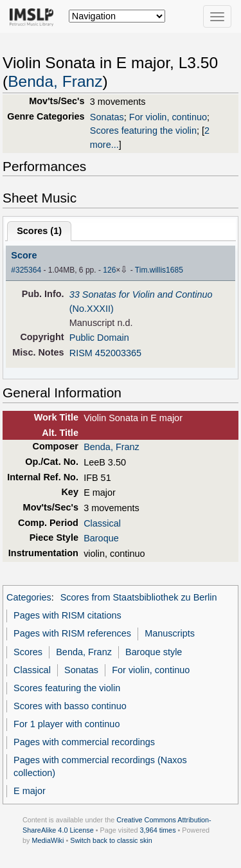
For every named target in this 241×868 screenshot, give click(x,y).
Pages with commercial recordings (84, 742)
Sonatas (107, 117)
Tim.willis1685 (159, 270)
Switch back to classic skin (111, 840)
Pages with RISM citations (67, 615)
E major (30, 791)
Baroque (101, 538)
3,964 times (158, 830)
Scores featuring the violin (143, 131)
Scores (28, 652)
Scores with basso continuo (70, 706)
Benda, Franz (55, 81)
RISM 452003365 (105, 353)
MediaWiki (48, 840)
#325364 (26, 270)
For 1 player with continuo (67, 724)
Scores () (39, 231)
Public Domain (99, 338)
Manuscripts (170, 633)
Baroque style (154, 652)
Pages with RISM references (72, 633)
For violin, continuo (168, 117)
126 (109, 270)
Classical (102, 523)
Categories (29, 597)
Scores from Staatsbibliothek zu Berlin (139, 597)
